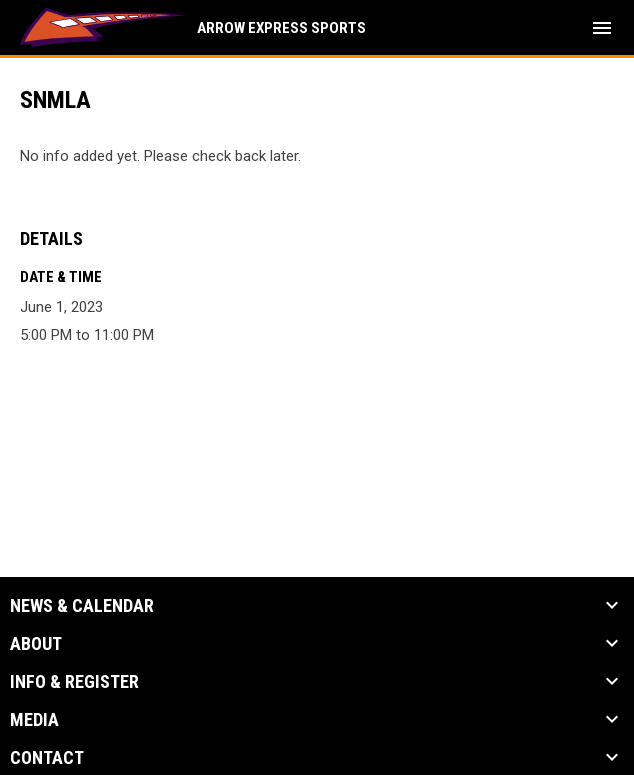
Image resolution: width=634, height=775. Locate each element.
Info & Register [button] (74, 682)
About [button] (36, 644)
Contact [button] (47, 758)
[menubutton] (602, 28)
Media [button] (34, 720)
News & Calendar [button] (82, 606)
